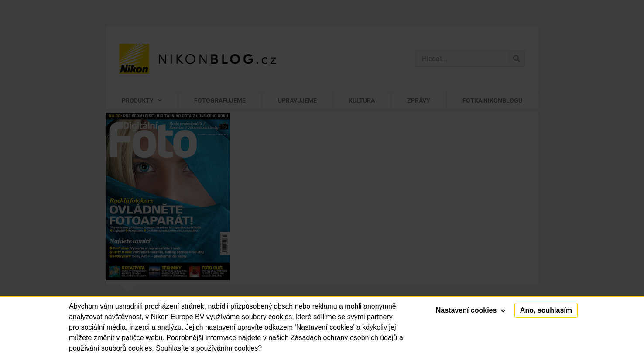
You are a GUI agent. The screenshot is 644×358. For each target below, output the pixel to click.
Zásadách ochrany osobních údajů (344, 338)
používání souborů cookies (110, 348)
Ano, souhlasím (546, 310)
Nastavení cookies (471, 310)
